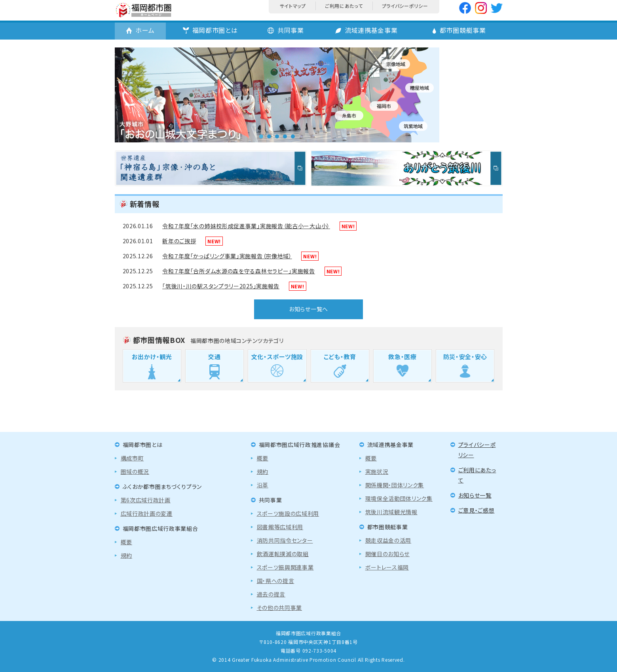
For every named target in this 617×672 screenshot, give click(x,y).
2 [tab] (269, 136)
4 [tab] (285, 136)
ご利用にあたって (344, 6)
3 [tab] (277, 136)
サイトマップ (293, 6)
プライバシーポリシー (405, 6)
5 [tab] (293, 136)
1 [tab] (261, 136)
